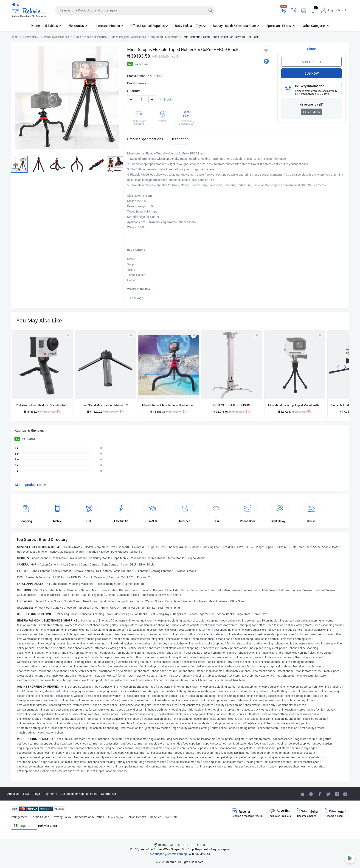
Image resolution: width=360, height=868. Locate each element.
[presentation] (338, 367)
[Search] (135, 10)
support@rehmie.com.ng (171, 854)
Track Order (115, 817)
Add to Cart (312, 62)
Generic (142, 83)
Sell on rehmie (311, 112)
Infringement (19, 817)
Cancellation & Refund (90, 817)
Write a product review (31, 485)
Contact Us (108, 794)
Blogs (36, 794)
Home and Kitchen (109, 26)
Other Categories (316, 26)
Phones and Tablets (46, 26)
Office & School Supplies (149, 26)
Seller (308, 813)
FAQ (26, 794)
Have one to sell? (312, 104)
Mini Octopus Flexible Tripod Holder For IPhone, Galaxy (169, 405)
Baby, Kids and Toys (190, 26)
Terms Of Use (40, 817)
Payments (50, 794)
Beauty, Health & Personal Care (236, 26)
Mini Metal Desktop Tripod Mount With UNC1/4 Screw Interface (295, 405)
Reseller (155, 817)
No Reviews (141, 64)
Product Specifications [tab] (145, 139)
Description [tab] (180, 139)
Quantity (134, 91)
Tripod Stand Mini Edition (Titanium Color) (105, 405)
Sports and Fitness (281, 26)
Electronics (78, 26)
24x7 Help (171, 817)
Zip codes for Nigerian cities (79, 794)
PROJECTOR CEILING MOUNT (232, 405)
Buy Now (312, 73)
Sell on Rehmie (136, 817)
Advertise (280, 813)
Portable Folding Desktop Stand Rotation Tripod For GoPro (42, 405)
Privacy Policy (62, 817)
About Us (13, 794)
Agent (336, 813)
